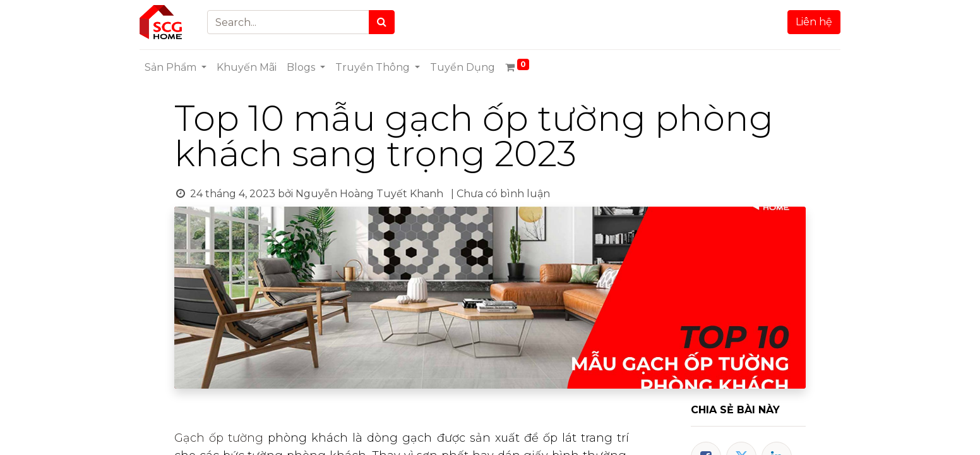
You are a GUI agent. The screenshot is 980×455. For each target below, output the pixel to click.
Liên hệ (814, 22)
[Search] (382, 22)
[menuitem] (247, 68)
